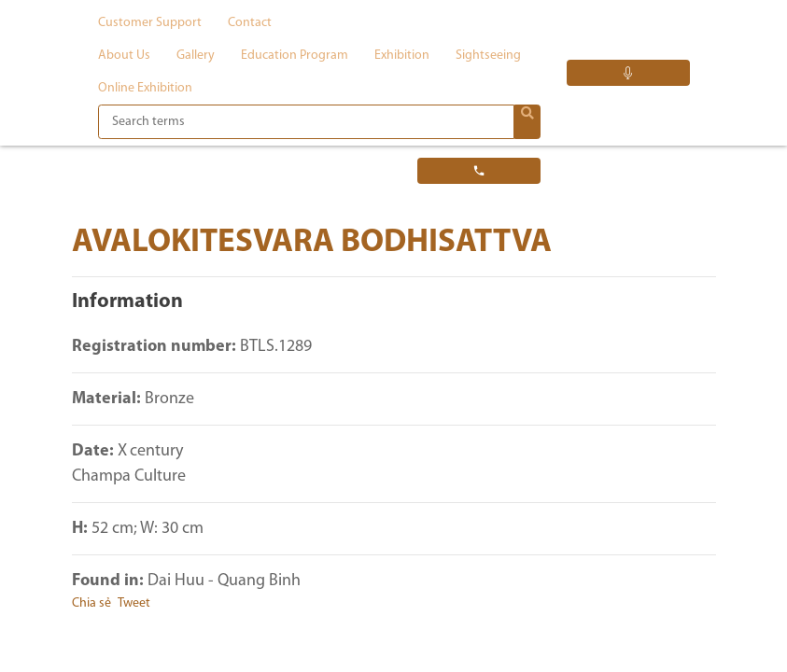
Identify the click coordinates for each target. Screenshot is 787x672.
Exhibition (402, 56)
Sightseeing (488, 56)
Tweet (134, 603)
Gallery (196, 56)
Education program (295, 56)
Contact (250, 23)
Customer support (150, 23)
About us (124, 56)
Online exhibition (145, 88)
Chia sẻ (91, 603)
